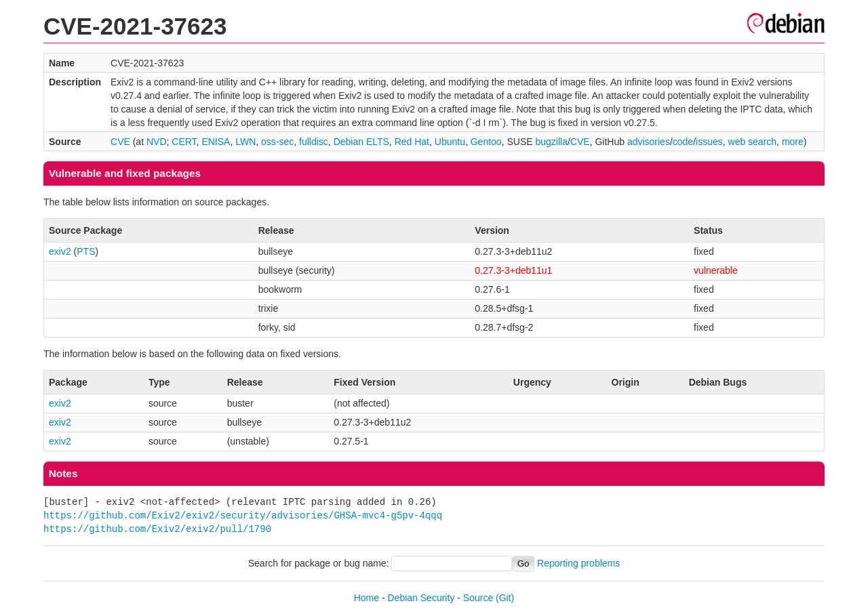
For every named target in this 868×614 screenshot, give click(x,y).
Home (367, 598)
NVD (157, 142)
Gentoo (486, 142)
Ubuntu (450, 142)
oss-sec (277, 142)
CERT (184, 142)
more (793, 142)
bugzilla (551, 142)
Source (478, 598)
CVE (120, 142)
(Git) (505, 598)
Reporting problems (578, 563)
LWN (245, 142)
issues (709, 142)
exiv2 (60, 251)
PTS (86, 251)
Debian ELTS (361, 142)
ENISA (216, 142)
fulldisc (314, 142)
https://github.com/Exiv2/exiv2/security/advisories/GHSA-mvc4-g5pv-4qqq (243, 515)
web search (753, 142)
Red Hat (412, 142)
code (683, 142)
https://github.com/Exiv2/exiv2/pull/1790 (157, 529)
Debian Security (421, 598)
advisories (649, 142)
